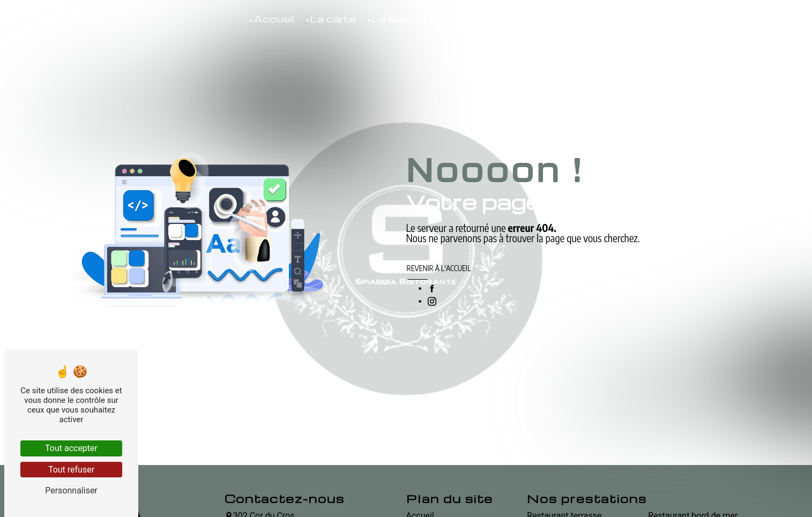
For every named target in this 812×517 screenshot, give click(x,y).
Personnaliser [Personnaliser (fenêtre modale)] (71, 490)
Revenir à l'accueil (439, 268)
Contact (447, 18)
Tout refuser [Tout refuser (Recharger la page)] (71, 470)
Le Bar (390, 18)
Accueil (274, 18)
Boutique (511, 18)
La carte (333, 18)
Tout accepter (71, 448)
